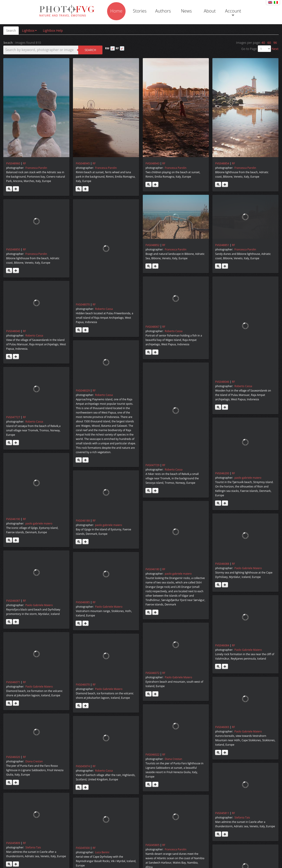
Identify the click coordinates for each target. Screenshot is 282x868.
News (186, 11)
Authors (163, 11)
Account (233, 12)
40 (263, 43)
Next (275, 49)
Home (116, 11)
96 (275, 43)
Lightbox (29, 30)
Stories (140, 11)
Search (11, 30)
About (210, 11)
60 (269, 43)
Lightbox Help (53, 30)
